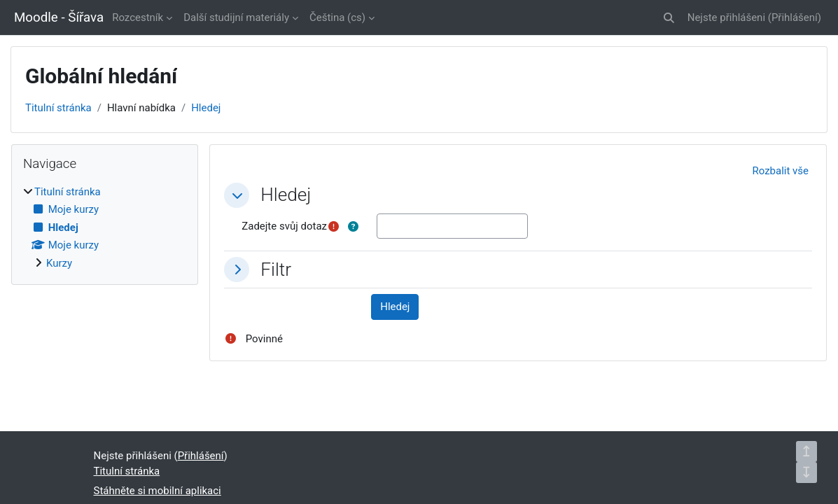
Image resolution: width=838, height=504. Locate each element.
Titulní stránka (58, 108)
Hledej (206, 108)
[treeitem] (105, 228)
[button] (669, 18)
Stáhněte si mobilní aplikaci (158, 491)
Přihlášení (795, 17)
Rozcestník (138, 17)
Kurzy (59, 263)
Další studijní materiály (236, 17)
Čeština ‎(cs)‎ (337, 17)
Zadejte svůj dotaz (284, 226)
